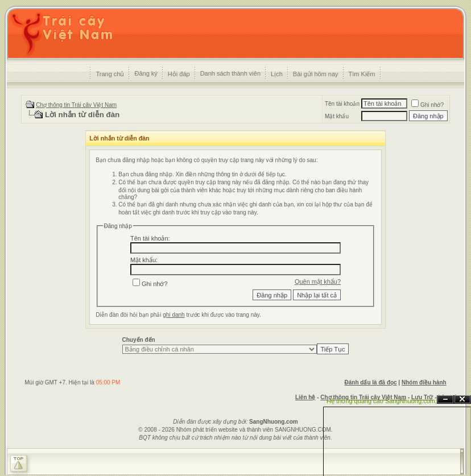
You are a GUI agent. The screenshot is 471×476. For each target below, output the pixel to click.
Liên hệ (305, 397)
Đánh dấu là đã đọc (371, 382)
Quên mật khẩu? (318, 282)
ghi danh (173, 315)
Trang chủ (110, 74)
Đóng (462, 400)
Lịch (277, 74)
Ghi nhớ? (427, 105)
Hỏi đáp (179, 74)
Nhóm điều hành (424, 382)
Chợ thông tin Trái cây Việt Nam (76, 105)
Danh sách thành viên (230, 73)
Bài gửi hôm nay (316, 74)
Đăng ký (146, 73)
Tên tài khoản (342, 104)
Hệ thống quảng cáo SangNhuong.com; (382, 401)
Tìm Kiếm (362, 74)
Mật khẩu (337, 116)
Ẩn (445, 400)
